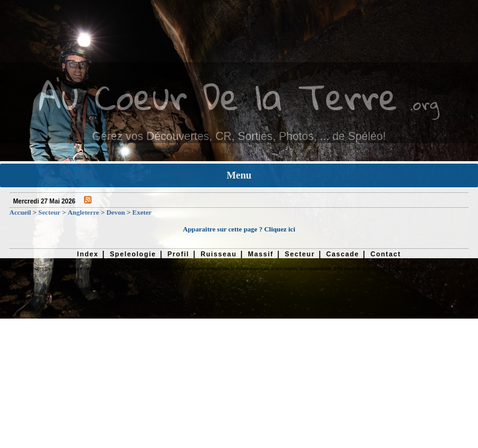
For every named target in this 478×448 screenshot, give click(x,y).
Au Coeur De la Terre (218, 96)
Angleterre (84, 212)
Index (88, 254)
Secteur (49, 212)
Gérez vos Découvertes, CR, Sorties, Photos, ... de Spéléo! (239, 136)
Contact (386, 254)
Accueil (20, 212)
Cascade (343, 254)
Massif (260, 254)
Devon (116, 212)
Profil (178, 254)
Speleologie (133, 254)
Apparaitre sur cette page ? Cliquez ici (239, 229)
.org (424, 104)
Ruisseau (218, 254)
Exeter (142, 212)
